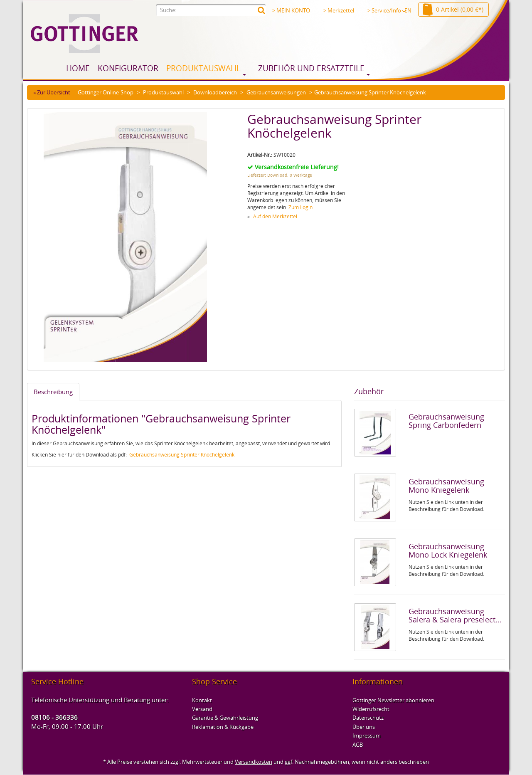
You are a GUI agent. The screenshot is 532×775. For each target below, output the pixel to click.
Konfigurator (128, 68)
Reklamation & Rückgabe (223, 727)
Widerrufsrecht (371, 709)
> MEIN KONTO (291, 10)
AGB (358, 745)
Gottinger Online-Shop (106, 92)
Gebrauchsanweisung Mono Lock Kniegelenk (448, 550)
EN (408, 10)
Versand (202, 709)
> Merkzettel (339, 10)
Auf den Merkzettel (275, 216)
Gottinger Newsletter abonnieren (393, 700)
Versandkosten (254, 762)
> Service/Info (387, 10)
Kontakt (202, 700)
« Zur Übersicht (52, 92)
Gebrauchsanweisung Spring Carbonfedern (446, 421)
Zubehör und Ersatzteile (311, 68)
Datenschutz (368, 718)
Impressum (367, 736)
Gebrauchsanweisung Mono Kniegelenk (446, 486)
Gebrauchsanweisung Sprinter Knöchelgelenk (182, 455)
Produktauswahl (203, 68)
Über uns (364, 727)
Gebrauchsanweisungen (276, 92)
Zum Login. (301, 207)
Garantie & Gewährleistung (225, 718)
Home (78, 68)
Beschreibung (53, 392)
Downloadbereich (215, 92)
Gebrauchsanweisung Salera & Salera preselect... (455, 615)
